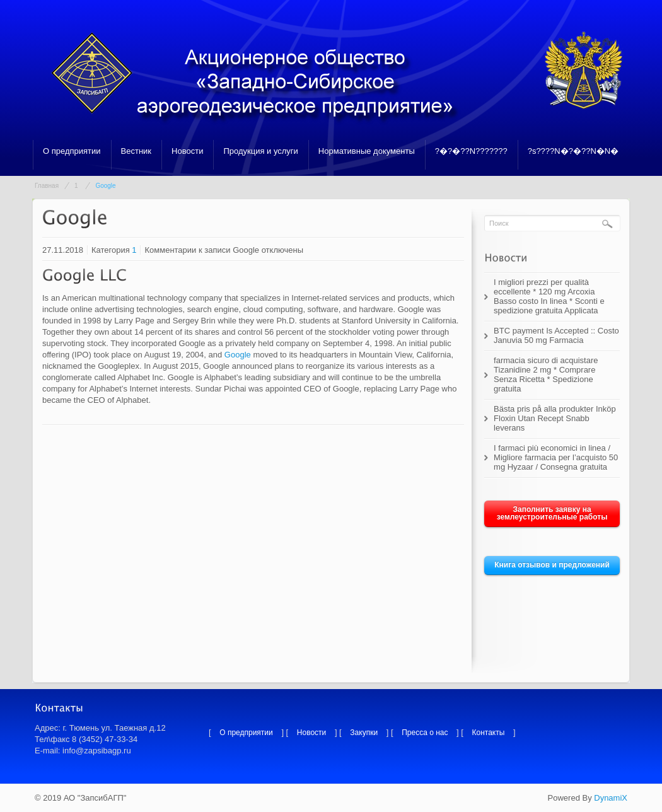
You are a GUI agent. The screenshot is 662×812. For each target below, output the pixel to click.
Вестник (136, 151)
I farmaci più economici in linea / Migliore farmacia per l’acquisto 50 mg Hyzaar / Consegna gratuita (556, 457)
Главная (47, 186)
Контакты (489, 733)
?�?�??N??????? (471, 151)
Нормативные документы (367, 151)
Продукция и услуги (260, 151)
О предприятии (72, 151)
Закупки (364, 733)
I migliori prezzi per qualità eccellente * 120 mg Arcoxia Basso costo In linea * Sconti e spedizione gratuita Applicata (549, 296)
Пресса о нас (425, 733)
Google (238, 355)
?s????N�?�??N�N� (573, 151)
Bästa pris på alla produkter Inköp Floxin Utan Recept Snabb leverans (555, 418)
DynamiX (611, 798)
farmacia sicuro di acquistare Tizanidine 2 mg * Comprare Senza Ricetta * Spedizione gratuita (546, 374)
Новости (187, 151)
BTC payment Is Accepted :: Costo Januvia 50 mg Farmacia (556, 335)
